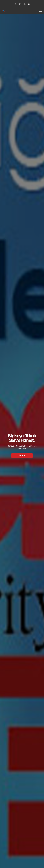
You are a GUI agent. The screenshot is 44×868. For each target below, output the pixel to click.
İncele (22, 456)
